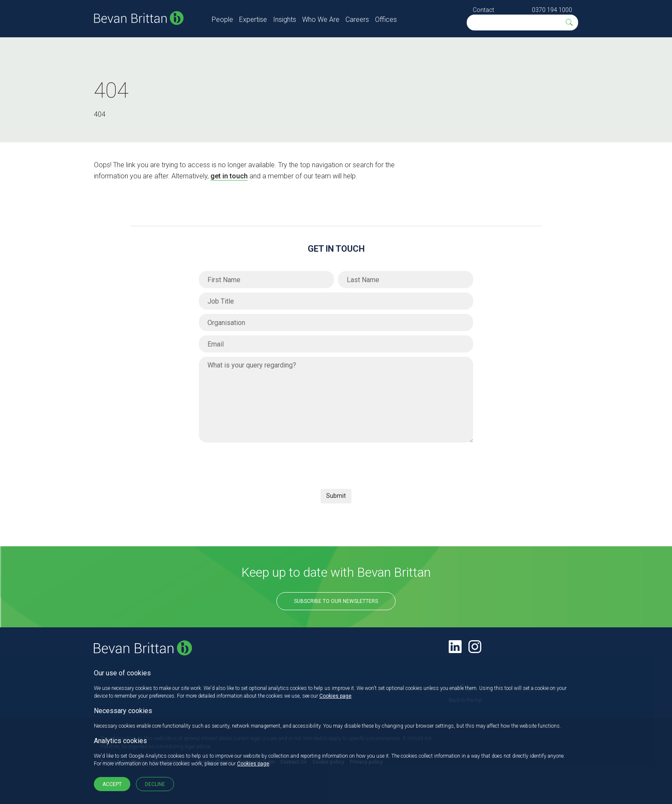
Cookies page (335, 696)
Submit (336, 496)
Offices (386, 20)
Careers (357, 20)
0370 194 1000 (552, 10)
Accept (112, 784)
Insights (285, 20)
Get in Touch (336, 249)
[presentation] (264, 464)
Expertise (253, 20)
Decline (155, 784)
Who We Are (321, 20)
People (222, 20)
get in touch (229, 176)
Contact (483, 10)
